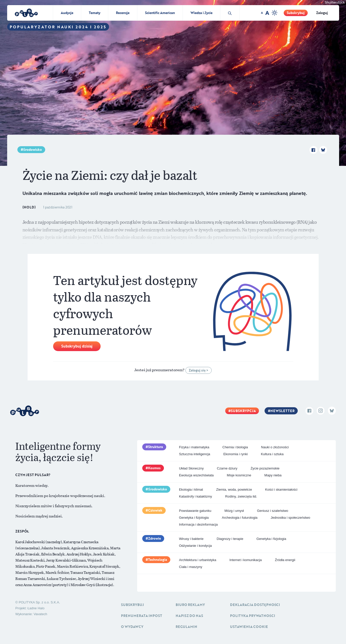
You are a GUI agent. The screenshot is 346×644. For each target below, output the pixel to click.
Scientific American (160, 13)
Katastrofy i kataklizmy (195, 496)
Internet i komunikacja (245, 560)
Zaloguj (322, 13)
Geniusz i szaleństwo (272, 511)
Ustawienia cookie (249, 627)
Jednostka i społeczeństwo (290, 518)
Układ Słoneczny (191, 468)
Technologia (158, 560)
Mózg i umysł (234, 511)
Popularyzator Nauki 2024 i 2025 (58, 27)
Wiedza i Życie (202, 13)
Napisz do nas (189, 616)
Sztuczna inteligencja (195, 454)
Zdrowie (154, 538)
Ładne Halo (36, 608)
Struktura (156, 447)
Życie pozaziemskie (265, 468)
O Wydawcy (132, 627)
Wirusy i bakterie (191, 539)
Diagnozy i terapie (230, 539)
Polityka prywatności (253, 616)
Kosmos (154, 468)
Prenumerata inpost (142, 616)
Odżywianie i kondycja (195, 546)
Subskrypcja (243, 411)
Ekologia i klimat (191, 490)
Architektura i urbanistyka (198, 560)
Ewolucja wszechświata (196, 475)
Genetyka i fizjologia (194, 518)
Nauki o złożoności (275, 447)
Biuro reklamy (190, 605)
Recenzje (123, 13)
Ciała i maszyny (191, 567)
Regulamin (186, 627)
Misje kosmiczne (239, 475)
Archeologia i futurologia (240, 518)
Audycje (67, 13)
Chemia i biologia (235, 447)
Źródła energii (285, 560)
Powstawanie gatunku (195, 511)
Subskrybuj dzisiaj (77, 346)
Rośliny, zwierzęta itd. (241, 496)
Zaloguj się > (199, 370)
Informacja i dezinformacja (198, 524)
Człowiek (155, 510)
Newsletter (282, 411)
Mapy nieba (273, 475)
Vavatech (40, 614)
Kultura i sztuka (272, 454)
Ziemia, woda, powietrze (234, 490)
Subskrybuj (296, 13)
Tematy (95, 13)
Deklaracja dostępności (255, 605)
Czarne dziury (227, 468)
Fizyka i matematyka (194, 447)
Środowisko (33, 150)
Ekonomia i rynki (236, 454)
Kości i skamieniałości (281, 490)
